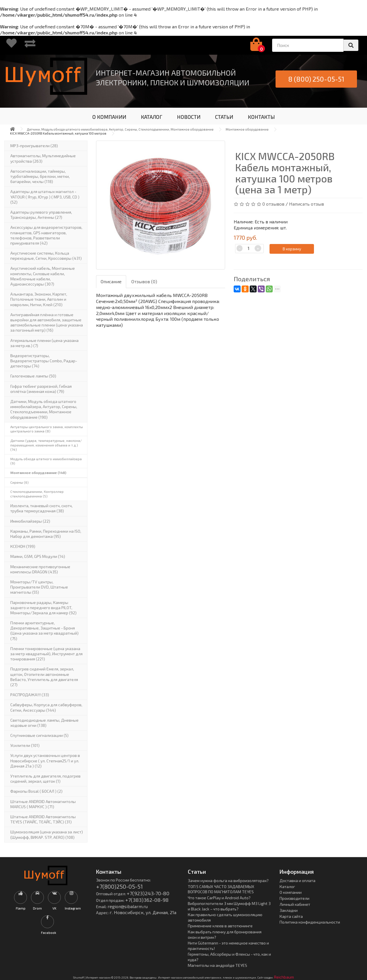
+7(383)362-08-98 (147, 900)
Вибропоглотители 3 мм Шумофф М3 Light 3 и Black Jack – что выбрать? (229, 906)
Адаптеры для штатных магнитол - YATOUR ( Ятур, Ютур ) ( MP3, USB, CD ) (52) (45, 197)
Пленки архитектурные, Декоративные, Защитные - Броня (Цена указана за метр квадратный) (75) (44, 631)
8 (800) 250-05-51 (316, 79)
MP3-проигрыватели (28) (34, 146)
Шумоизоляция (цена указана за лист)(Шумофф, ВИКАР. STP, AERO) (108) (47, 834)
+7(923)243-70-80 (148, 893)
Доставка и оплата (297, 880)
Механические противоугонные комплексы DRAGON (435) (40, 569)
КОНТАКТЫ (261, 117)
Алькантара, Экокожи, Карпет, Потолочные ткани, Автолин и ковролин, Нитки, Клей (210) (39, 299)
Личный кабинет (295, 904)
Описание (111, 281)
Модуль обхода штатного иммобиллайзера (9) (46, 461)
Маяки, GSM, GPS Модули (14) (38, 556)
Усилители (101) (25, 745)
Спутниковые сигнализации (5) (39, 735)
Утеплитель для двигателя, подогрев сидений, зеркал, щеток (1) (45, 779)
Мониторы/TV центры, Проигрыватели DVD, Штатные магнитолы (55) (39, 587)
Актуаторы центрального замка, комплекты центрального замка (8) (47, 429)
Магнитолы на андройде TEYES (217, 965)
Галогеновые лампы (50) (33, 376)
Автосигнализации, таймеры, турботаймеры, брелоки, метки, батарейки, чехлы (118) (40, 176)
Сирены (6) (19, 482)
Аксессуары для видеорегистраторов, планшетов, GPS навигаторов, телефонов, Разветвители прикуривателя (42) (46, 235)
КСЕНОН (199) (23, 546)
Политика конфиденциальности (310, 922)
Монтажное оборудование (247, 129)
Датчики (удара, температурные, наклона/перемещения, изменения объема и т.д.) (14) (46, 445)
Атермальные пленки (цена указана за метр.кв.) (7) (44, 343)
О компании (291, 892)
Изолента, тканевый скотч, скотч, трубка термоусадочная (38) (41, 508)
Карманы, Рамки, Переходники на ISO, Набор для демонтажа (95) (46, 534)
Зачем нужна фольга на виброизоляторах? (228, 880)
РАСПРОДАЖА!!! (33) (30, 695)
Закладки (289, 910)
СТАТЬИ (224, 117)
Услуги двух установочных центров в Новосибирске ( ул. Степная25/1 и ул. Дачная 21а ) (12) (45, 760)
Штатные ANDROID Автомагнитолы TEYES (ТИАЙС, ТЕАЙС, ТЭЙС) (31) (43, 819)
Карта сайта (291, 916)
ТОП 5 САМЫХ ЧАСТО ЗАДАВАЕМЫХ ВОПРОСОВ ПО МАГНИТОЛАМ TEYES (221, 889)
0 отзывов (273, 204)
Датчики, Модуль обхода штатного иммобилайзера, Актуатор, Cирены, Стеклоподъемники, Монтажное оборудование (120, 129)
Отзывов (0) (144, 281)
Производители (294, 898)
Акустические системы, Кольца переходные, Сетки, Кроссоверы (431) (46, 256)
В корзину (292, 249)
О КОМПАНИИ (109, 117)
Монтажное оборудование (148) (38, 473)
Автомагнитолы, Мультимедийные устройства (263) (43, 158)
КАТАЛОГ (152, 117)
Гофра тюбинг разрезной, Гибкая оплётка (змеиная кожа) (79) (41, 389)
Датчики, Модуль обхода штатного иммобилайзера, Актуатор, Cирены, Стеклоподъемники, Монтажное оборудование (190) (44, 409)
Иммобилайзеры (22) (30, 521)
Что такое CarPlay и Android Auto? (219, 898)
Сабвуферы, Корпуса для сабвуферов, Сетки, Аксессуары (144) (46, 707)
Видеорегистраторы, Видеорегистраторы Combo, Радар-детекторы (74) (44, 361)
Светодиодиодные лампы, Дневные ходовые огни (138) (44, 723)
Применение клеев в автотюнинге (220, 926)
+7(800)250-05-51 (119, 886)
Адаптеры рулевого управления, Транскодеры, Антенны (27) (41, 215)
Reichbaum (284, 977)
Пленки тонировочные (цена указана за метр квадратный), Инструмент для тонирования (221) (46, 654)
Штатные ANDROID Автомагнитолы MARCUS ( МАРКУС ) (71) (43, 804)
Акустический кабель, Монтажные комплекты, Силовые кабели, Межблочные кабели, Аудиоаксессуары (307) (43, 276)
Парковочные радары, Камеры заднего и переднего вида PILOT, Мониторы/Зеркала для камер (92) (43, 608)
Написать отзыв (307, 204)
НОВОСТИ (189, 117)
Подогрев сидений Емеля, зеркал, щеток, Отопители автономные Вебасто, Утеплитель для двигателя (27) (44, 677)
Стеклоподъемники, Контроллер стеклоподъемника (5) (37, 494)
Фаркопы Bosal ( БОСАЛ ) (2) (36, 791)
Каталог (287, 886)
